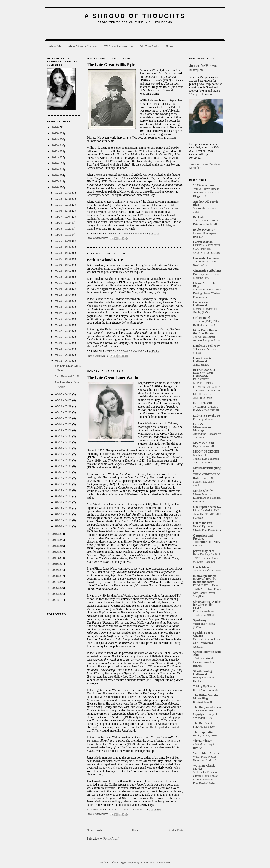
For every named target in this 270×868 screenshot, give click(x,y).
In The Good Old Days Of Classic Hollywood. (204, 373)
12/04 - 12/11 (64, 211)
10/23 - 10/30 (64, 247)
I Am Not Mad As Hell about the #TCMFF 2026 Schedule (207, 514)
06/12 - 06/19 (64, 361)
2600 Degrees (163, 862)
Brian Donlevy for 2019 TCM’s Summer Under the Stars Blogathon (207, 558)
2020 (55, 163)
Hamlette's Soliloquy (206, 346)
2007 (55, 582)
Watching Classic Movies (204, 767)
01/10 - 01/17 (64, 520)
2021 (55, 157)
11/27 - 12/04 (64, 217)
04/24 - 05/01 (64, 430)
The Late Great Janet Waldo (112, 378)
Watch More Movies (206, 753)
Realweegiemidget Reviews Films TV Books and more (205, 579)
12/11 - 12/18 (64, 205)
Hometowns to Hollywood (202, 360)
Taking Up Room (204, 686)
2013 (55, 546)
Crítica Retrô (202, 318)
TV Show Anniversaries (118, 46)
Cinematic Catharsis (206, 258)
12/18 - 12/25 (64, 199)
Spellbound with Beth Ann (207, 653)
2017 (55, 181)
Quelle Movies (202, 567)
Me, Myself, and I (204, 443)
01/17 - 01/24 (64, 514)
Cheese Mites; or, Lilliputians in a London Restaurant (207, 498)
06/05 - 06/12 (64, 394)
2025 (55, 133)
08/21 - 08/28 (64, 301)
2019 (55, 169)
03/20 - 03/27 (64, 460)
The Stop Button (204, 732)
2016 (55, 187)
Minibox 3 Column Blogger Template (118, 862)
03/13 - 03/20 (64, 466)
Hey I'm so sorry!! (204, 446)
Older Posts (176, 830)
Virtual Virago (202, 741)
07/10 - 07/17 (64, 337)
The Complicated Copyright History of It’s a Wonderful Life (207, 714)
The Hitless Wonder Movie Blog (206, 697)
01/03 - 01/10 (64, 526)
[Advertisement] (135, 33)
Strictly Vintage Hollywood (203, 673)
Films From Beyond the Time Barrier (206, 332)
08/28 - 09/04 (64, 295)
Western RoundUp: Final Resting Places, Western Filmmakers (207, 293)
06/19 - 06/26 (64, 355)
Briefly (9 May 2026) (205, 735)
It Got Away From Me (206, 690)
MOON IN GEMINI (206, 452)
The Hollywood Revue (207, 707)
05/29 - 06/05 (64, 400)
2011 (55, 558)
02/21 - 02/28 (64, 484)
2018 (55, 175)
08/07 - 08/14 (64, 313)
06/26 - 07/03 (64, 349)
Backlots (199, 217)
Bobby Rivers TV (204, 230)
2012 (55, 552)
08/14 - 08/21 (64, 307)
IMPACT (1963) (202, 702)
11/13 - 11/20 (64, 229)
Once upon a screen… (207, 507)
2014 (55, 540)
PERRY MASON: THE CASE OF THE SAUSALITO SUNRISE (207, 249)
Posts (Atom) (111, 838)
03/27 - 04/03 (64, 454)
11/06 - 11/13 (64, 235)
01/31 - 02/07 (64, 502)
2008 (55, 576)
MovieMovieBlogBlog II (207, 469)
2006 (55, 588)
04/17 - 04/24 (64, 436)
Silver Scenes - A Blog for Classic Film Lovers (207, 605)
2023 (55, 145)
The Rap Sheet (202, 723)
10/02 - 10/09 (64, 265)
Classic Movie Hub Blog (205, 284)
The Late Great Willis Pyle (111, 65)
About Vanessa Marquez (83, 46)
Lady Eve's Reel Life (206, 416)
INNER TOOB (203, 403)
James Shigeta (201, 365)
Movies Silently (203, 491)
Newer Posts (94, 830)
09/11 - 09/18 (64, 283)
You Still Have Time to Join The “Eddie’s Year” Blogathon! (207, 192)
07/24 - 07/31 (64, 325)
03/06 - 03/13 (64, 472)
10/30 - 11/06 (64, 241)
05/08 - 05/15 (64, 418)
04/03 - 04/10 (64, 448)
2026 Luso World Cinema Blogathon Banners (204, 662)
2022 (55, 151)
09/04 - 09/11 (64, 289)
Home (169, 46)
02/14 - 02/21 (64, 490)
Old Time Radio (149, 46)
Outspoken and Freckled (203, 537)
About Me (55, 46)
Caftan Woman (203, 242)
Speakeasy (200, 620)
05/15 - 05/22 (64, 412)
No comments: (99, 238)
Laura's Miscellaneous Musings (202, 427)
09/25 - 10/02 (64, 271)
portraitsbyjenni (204, 551)
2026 (55, 127)
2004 (55, 600)
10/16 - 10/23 (64, 253)
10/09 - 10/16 (64, 259)
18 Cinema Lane (204, 185)
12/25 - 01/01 (64, 193)
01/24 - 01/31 (64, 508)
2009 (55, 570)
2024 (55, 139)
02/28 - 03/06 (64, 478)
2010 (55, 564)
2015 (55, 534)
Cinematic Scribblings (207, 271)
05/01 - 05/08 (64, 424)
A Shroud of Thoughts (135, 16)
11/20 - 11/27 (64, 223)
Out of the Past (203, 523)
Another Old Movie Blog (206, 203)
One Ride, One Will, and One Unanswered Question (207, 643)
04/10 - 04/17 (64, 442)
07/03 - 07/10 (64, 343)
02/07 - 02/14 (64, 496)
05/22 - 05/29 (64, 406)
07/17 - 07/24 (64, 331)
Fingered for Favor (204, 727)
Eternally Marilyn (203, 419)
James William (147, 862)
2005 (55, 594)
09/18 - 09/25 (64, 277)
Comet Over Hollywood (201, 304)
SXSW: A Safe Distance (207, 570)
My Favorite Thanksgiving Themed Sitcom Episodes (206, 459)
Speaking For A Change (203, 634)
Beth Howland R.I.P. (67, 376)
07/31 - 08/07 (64, 319)
